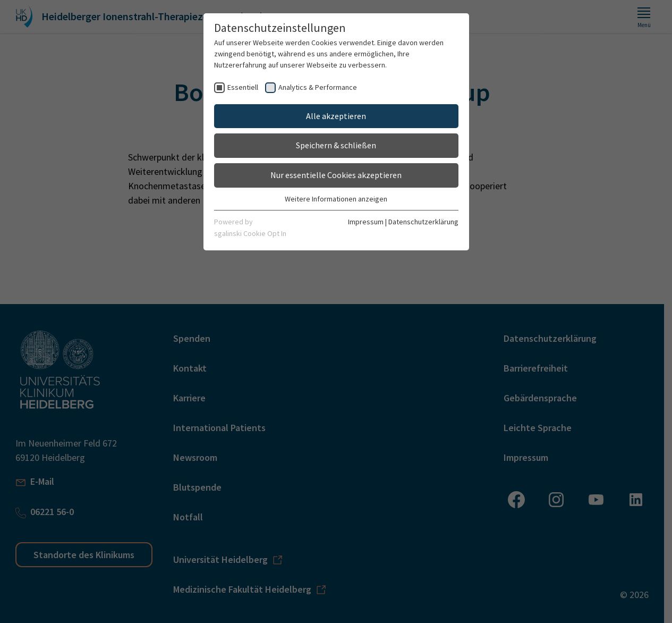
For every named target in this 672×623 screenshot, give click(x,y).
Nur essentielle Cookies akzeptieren (336, 175)
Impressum (366, 222)
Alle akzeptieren (336, 116)
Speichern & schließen (336, 145)
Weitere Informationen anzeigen (336, 199)
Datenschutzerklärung (423, 222)
